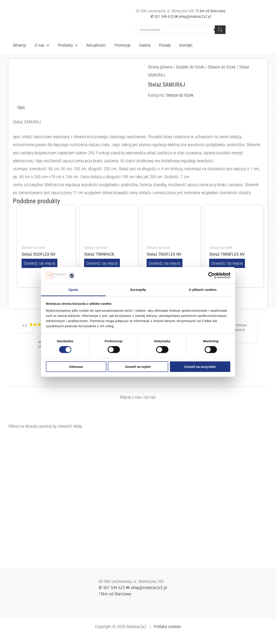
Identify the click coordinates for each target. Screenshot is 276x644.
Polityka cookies (167, 626)
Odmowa (76, 367)
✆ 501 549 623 (162, 16)
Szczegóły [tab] (138, 290)
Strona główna (160, 67)
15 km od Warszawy (210, 11)
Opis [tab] (21, 107)
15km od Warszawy (115, 594)
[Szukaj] (220, 30)
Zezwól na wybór (138, 367)
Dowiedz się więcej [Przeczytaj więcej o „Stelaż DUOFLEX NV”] (39, 263)
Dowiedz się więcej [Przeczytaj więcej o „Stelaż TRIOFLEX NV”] (165, 263)
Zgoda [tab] (73, 290)
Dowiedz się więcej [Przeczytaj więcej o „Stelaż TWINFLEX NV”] (227, 263)
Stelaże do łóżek (222, 67)
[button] (47, 45)
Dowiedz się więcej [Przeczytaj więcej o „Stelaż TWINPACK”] (102, 263)
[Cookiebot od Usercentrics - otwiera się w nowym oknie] (211, 275)
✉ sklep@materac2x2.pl (193, 16)
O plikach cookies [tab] (203, 290)
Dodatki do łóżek (190, 67)
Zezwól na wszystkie (200, 367)
